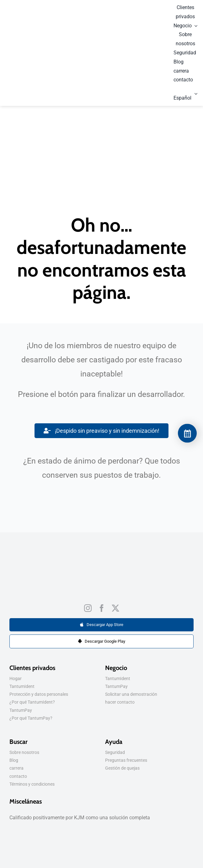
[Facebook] (102, 608)
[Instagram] (88, 608)
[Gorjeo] (115, 608)
